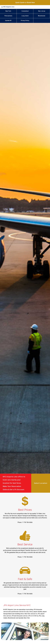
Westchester (42, 16)
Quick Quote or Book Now (25, 2)
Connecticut (25, 11)
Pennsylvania (8, 16)
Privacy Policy (25, 21)
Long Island (25, 16)
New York (8, 11)
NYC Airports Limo (9, 7)
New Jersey (42, 11)
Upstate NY (8, 21)
